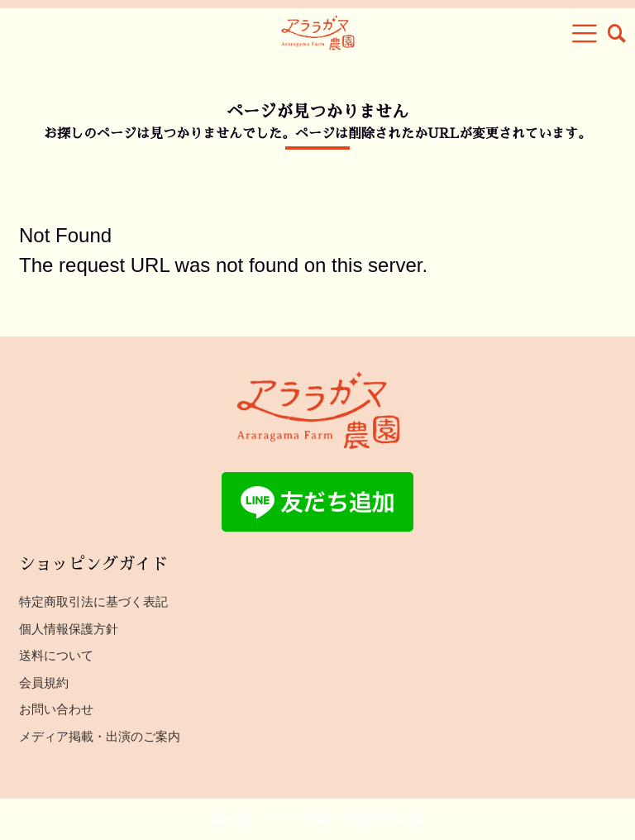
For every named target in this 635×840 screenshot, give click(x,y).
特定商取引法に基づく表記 (93, 601)
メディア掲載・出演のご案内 (100, 736)
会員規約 (44, 682)
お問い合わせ (56, 709)
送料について (56, 655)
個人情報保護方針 (69, 629)
